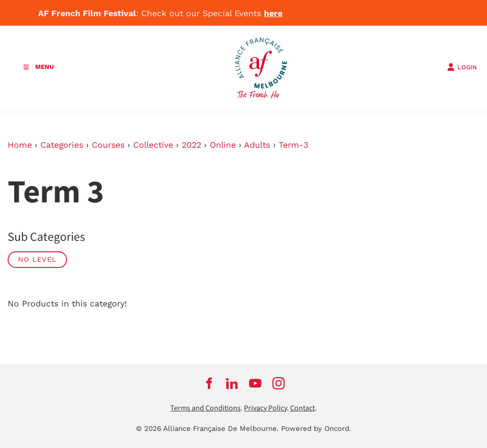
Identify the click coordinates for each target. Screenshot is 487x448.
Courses (108, 145)
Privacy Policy (265, 408)
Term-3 (293, 145)
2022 (191, 145)
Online (223, 145)
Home (20, 145)
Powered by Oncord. (316, 429)
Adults (257, 145)
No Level (37, 259)
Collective (153, 145)
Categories (62, 145)
